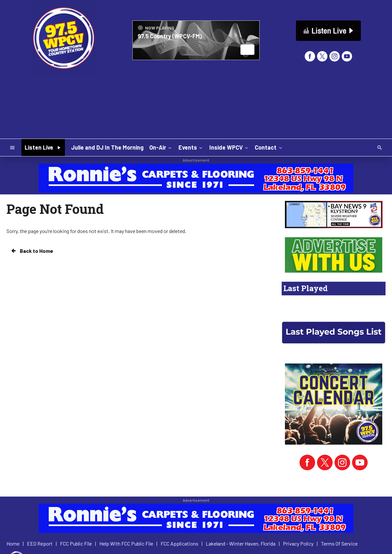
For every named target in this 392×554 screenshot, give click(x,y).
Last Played (306, 288)
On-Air (161, 147)
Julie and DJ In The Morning (107, 147)
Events (191, 147)
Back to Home (32, 251)
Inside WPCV (229, 147)
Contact (269, 147)
